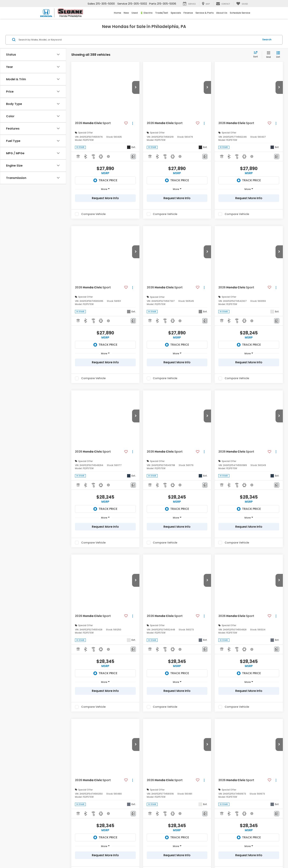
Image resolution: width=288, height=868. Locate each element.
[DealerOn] (68, 854)
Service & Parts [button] (205, 13)
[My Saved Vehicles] (242, 4)
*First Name (46, 728)
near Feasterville (150, 685)
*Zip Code (45, 782)
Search (267, 39)
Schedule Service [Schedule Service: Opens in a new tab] (240, 13)
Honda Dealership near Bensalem (63, 556)
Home (117, 13)
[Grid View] (268, 55)
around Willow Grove (206, 685)
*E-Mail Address (49, 755)
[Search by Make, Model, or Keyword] (139, 40)
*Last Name (46, 741)
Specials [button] (176, 13)
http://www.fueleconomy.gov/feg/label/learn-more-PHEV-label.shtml (125, 506)
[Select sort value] (257, 55)
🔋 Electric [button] (146, 13)
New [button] (126, 13)
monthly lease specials (71, 680)
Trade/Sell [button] (162, 13)
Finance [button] (188, 13)
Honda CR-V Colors (147, 611)
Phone (43, 769)
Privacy (129, 854)
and (71, 580)
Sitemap (119, 854)
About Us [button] (222, 13)
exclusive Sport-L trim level (96, 606)
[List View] (278, 55)
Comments (46, 796)
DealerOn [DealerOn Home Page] (108, 854)
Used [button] (135, 13)
